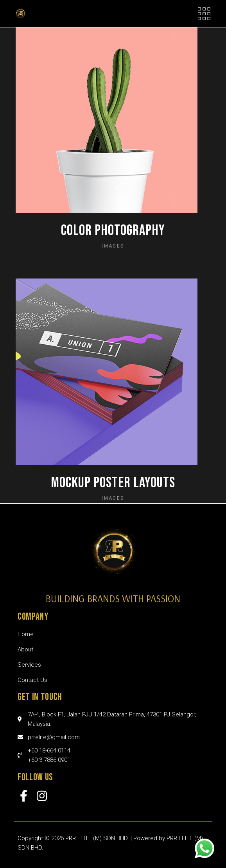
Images (113, 246)
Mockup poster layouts (113, 483)
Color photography (113, 231)
